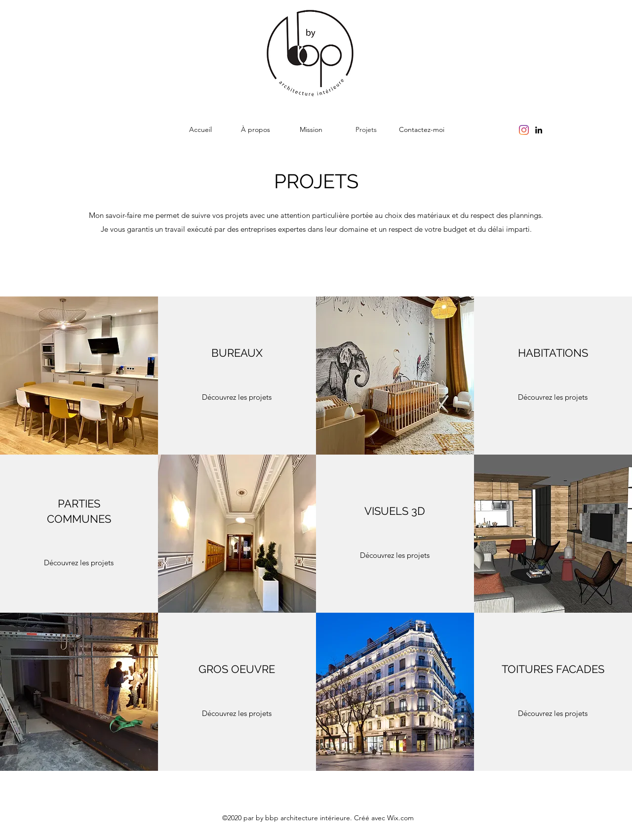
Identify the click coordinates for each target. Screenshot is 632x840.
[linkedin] (539, 130)
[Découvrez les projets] (237, 397)
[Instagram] (524, 130)
